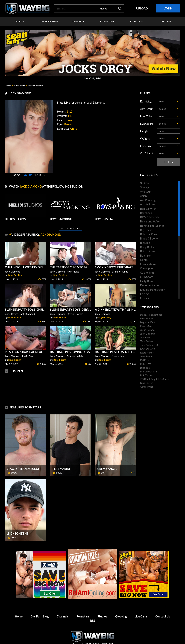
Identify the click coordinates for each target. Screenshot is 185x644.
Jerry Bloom (147, 356)
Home (8, 86)
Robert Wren (147, 364)
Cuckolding (147, 273)
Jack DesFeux (147, 334)
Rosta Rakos (147, 352)
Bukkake (145, 255)
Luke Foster (146, 383)
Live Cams (141, 609)
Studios (102, 609)
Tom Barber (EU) (149, 345)
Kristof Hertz (147, 349)
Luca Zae (145, 368)
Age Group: (147, 109)
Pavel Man (146, 326)
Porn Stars (20, 86)
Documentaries (150, 285)
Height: (145, 131)
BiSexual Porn (148, 234)
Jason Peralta (147, 330)
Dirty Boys (147, 281)
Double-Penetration (153, 290)
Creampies (147, 268)
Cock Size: (146, 146)
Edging (144, 294)
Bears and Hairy (150, 221)
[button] (106, 8)
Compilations (148, 264)
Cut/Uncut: (147, 153)
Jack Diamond (35, 86)
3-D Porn (146, 183)
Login (168, 8)
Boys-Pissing (105, 310)
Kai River (145, 360)
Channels (63, 609)
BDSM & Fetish (150, 217)
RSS (92, 613)
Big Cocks (146, 230)
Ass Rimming (148, 200)
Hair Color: (147, 116)
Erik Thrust (146, 375)
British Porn (147, 251)
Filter (168, 162)
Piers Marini (61, 461)
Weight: (145, 138)
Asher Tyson (147, 387)
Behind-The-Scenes (152, 226)
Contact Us (163, 609)
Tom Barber (147, 341)
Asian (143, 196)
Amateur (145, 192)
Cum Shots (147, 277)
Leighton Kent (18, 526)
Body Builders (149, 247)
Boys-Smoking (15, 268)
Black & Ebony (149, 238)
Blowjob (145, 243)
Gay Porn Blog (40, 609)
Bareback (146, 213)
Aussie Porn (147, 204)
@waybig (121, 609)
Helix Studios (15, 310)
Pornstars (83, 609)
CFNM (144, 260)
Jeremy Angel (107, 461)
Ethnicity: (146, 101)
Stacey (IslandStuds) (23, 461)
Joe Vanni (145, 337)
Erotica (145, 298)
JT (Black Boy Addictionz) (154, 379)
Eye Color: (146, 124)
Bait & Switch (148, 209)
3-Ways (145, 187)
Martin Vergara (148, 371)
